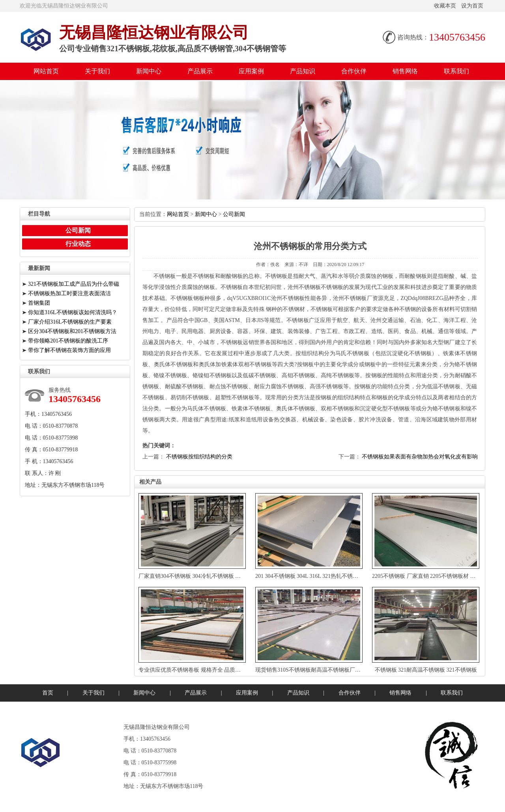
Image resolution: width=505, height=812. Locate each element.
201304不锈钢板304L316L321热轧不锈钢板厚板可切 (321, 576)
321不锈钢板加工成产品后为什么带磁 (74, 284)
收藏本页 (445, 6)
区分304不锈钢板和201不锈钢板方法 (72, 331)
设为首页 (472, 6)
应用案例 (251, 71)
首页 (48, 693)
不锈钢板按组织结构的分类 (199, 457)
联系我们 (456, 71)
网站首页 (46, 71)
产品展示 (200, 71)
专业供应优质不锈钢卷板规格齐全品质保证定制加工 (203, 670)
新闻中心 (149, 71)
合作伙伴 (354, 71)
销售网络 (405, 71)
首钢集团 (39, 303)
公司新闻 (234, 214)
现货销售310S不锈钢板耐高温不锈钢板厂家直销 (313, 670)
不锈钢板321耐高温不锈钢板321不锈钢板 (426, 670)
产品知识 (303, 71)
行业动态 (78, 244)
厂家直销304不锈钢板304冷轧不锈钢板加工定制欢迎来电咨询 (215, 576)
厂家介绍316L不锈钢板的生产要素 (70, 322)
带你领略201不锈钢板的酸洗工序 (68, 341)
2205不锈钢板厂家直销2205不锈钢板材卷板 (427, 576)
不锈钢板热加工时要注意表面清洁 (69, 293)
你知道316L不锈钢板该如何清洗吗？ (73, 312)
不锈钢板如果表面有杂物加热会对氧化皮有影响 (420, 457)
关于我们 (97, 71)
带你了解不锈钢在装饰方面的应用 (69, 350)
